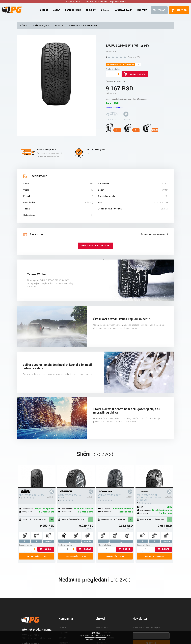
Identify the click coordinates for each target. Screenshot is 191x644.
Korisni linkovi (73, 10)
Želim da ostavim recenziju (96, 246)
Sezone (44, 10)
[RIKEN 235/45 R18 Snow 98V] (37, 476)
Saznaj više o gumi (37, 556)
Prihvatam (90, 640)
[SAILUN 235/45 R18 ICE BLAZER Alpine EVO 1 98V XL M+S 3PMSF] (154, 476)
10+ (52, 520)
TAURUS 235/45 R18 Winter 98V (82, 25)
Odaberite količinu (114, 69)
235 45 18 (58, 25)
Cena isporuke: (28, 509)
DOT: (141, 507)
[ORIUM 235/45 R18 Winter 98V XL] (76, 476)
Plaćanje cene (102, 628)
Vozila (57, 10)
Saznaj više (101, 640)
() (182, 10)
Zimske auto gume (40, 25)
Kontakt (142, 10)
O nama (105, 10)
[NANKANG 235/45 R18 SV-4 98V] (115, 476)
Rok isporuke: (27, 512)
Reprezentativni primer (114, 107)
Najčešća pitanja (123, 10)
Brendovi (91, 10)
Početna (23, 25)
